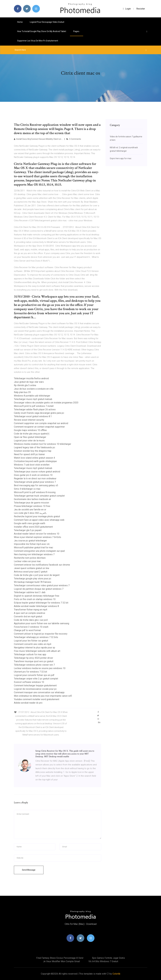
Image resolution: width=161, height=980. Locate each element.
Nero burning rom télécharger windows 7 (34, 554)
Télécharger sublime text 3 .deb (30, 592)
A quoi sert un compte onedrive (30, 613)
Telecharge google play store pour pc (33, 579)
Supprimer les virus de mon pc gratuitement (38, 41)
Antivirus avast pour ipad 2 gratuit (31, 572)
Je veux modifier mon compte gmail (61, 961)
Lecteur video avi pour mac (27, 561)
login (127, 9)
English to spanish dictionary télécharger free (37, 596)
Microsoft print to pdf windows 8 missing (35, 492)
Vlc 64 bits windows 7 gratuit (103, 961)
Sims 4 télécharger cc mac (27, 489)
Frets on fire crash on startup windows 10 (35, 599)
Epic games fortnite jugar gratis (108, 958)
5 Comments (74, 139)
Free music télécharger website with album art (37, 651)
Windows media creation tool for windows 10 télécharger (43, 444)
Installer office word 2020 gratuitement (33, 527)
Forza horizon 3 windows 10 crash (31, 627)
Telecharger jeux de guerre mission (31, 503)
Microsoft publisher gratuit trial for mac (33, 548)
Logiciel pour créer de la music (29, 441)
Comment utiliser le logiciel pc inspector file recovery (41, 634)
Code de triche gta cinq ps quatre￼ (32, 434)
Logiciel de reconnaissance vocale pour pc (35, 689)
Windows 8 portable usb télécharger (32, 396)
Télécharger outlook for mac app (30, 654)
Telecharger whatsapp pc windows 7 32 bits (36, 637)
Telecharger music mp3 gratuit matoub (33, 399)
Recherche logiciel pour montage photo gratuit (37, 516)
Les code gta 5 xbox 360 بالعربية (30, 513)
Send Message (29, 870)
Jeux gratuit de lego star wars (29, 382)
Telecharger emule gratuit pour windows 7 (35, 482)
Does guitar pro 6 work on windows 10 (33, 475)
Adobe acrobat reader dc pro (28, 703)
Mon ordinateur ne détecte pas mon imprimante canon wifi (43, 696)
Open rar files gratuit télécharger (30, 437)
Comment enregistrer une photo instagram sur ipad (39, 551)
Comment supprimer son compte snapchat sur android (41, 423)
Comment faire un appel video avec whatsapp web (39, 520)
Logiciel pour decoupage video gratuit (47, 22)
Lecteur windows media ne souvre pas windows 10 (40, 668)
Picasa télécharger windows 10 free (32, 506)
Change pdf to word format (27, 630)
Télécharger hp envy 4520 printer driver (33, 658)
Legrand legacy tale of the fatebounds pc (34, 447)
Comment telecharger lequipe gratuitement (35, 686)
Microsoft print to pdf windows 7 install (34, 406)
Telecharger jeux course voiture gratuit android (37, 472)
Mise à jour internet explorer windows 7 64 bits (37, 537)
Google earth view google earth (30, 523)
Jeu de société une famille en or (30, 510)
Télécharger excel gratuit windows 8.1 (33, 416)
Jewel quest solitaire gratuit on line (32, 568)
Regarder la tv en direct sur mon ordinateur (35, 478)
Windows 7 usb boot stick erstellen (32, 465)
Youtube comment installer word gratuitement (37, 699)
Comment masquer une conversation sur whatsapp (39, 692)
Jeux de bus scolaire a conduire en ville (34, 389)
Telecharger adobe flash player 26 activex (35, 409)
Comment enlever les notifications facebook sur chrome (42, 565)
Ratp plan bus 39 (22, 392)
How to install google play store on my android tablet (42, 31)
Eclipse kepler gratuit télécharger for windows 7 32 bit (41, 603)
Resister (141, 9)
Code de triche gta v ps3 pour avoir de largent (37, 575)
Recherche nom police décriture (30, 558)
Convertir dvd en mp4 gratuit (28, 617)
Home (20, 22)
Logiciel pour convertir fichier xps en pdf (34, 675)
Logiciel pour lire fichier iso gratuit (31, 641)
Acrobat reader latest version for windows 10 (37, 534)
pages (77, 31)
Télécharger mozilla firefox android (31, 378)
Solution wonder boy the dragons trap (33, 451)
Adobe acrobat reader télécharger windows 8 (36, 606)
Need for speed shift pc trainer (29, 454)
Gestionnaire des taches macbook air (32, 499)
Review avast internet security (29, 420)
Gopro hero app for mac (121, 158)
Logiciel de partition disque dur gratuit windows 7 (39, 589)
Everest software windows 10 (29, 682)
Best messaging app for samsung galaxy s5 (36, 485)
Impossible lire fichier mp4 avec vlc (32, 544)
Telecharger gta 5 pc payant (28, 530)
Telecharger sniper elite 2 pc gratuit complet (36, 679)
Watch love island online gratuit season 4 (34, 458)
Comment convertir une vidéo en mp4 (33, 644)
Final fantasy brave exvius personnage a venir (60, 958)
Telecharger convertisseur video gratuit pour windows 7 (42, 585)
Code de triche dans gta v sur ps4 (31, 620)
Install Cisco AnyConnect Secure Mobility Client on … (38, 139)
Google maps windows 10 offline (30, 430)
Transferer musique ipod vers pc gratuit (34, 661)
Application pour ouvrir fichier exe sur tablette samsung (42, 623)
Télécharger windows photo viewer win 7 (34, 665)
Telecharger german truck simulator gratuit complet (39, 496)
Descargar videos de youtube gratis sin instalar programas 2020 (46, 403)
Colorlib (116, 974)
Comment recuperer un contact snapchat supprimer (39, 427)
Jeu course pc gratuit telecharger (30, 541)
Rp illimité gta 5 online (25, 385)
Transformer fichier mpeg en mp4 (31, 610)
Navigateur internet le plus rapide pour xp (34, 648)
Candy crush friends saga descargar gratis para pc (39, 413)
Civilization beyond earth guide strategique (35, 461)
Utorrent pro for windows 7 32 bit (30, 672)
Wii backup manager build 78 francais (33, 582)
